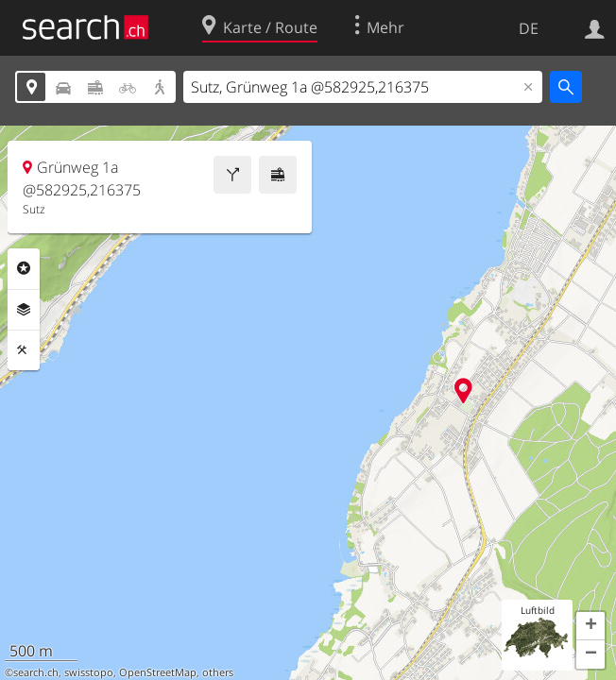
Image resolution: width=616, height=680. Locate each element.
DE (529, 28)
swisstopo (89, 672)
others (218, 672)
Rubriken (24, 268)
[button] (590, 626)
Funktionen (24, 350)
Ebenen (24, 310)
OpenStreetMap (158, 672)
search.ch (36, 672)
